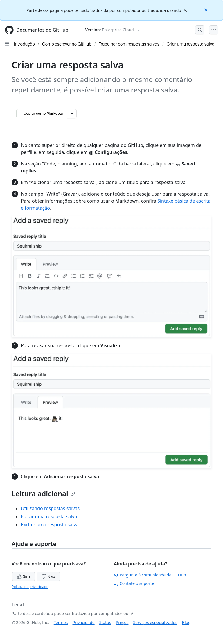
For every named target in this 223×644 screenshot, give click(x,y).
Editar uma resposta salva (49, 516)
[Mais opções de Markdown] (72, 114)
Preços (122, 622)
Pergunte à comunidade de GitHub (150, 575)
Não (48, 576)
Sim (24, 576)
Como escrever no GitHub (67, 44)
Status (105, 622)
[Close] (206, 9)
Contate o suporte (134, 583)
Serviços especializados (155, 622)
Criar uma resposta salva (191, 44)
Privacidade (84, 622)
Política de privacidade (30, 587)
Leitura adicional (43, 493)
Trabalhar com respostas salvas (129, 44)
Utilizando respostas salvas (50, 508)
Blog (186, 622)
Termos (61, 622)
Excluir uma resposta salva (50, 525)
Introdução (24, 44)
